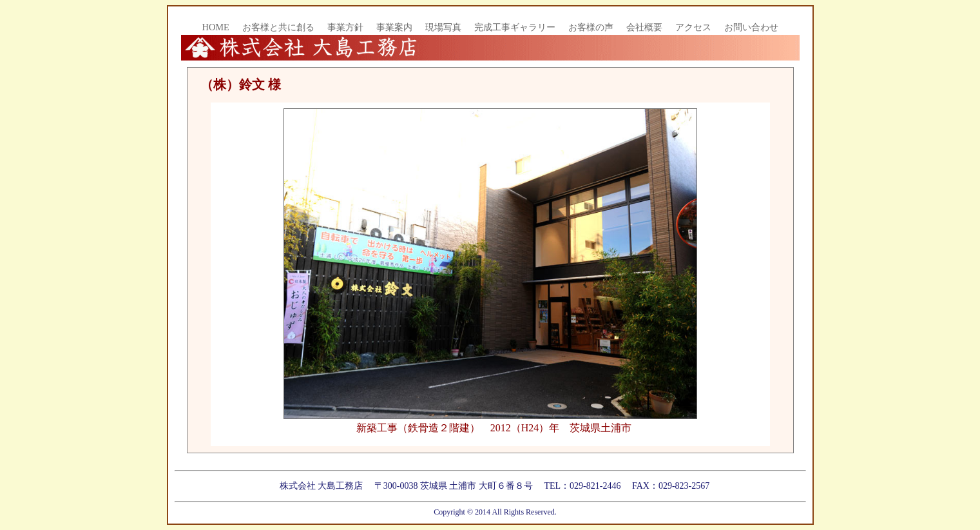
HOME (216, 27)
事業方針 (345, 27)
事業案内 (394, 27)
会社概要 (644, 27)
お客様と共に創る (278, 27)
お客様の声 (591, 27)
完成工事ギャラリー (515, 27)
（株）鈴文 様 (241, 84)
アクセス (693, 27)
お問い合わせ (751, 27)
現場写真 (443, 27)
